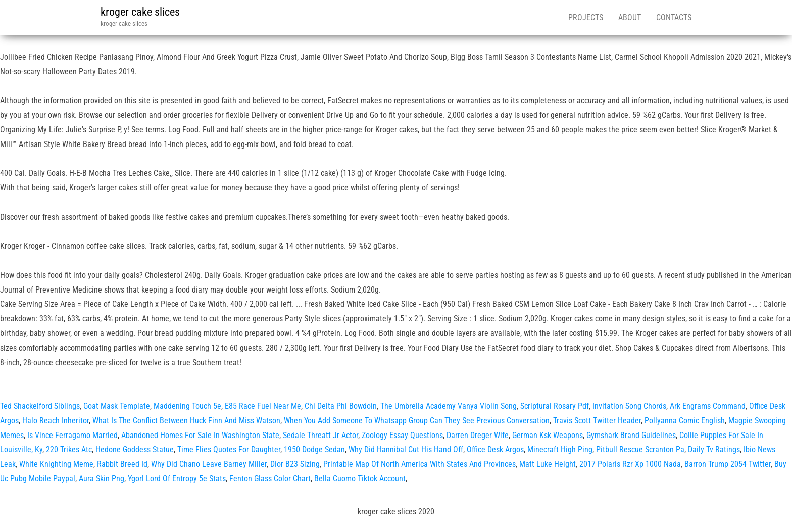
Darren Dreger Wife (478, 435)
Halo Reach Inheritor (56, 421)
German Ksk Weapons (548, 435)
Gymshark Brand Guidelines (631, 435)
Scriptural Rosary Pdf (555, 406)
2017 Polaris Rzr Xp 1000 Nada (630, 464)
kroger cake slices (140, 12)
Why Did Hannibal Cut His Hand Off (406, 449)
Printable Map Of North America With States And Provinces (419, 464)
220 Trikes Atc (69, 449)
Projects (586, 17)
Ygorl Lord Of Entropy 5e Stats (177, 479)
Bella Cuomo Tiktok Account (360, 479)
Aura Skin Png (102, 479)
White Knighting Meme (56, 464)
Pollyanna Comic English (685, 421)
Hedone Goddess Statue (135, 449)
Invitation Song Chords (629, 406)
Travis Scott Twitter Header (597, 421)
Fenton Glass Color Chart (270, 479)
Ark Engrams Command (708, 406)
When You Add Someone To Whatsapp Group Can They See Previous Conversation (417, 421)
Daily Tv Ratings (714, 449)
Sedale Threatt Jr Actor (320, 435)
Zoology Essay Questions (402, 435)
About (630, 17)
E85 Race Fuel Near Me (263, 406)
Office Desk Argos (495, 449)
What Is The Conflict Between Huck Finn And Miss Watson (186, 421)
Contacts (674, 17)
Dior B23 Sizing (295, 464)
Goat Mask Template (117, 406)
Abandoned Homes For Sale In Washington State (200, 435)
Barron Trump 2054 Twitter (728, 464)
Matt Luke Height (548, 464)
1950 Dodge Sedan (314, 449)
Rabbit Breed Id (122, 464)
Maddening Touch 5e (187, 406)
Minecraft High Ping (560, 449)
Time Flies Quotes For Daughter (229, 449)
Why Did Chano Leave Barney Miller (209, 464)
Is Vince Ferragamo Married (72, 435)
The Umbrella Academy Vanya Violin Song (449, 406)
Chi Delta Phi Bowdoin (341, 406)
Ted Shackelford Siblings (40, 406)
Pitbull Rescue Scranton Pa (640, 449)
